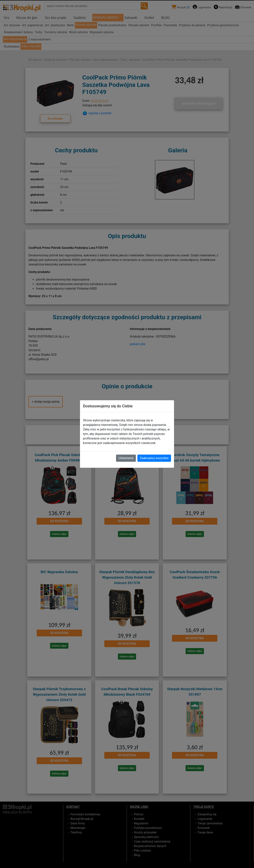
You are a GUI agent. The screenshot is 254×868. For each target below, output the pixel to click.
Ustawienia (126, 458)
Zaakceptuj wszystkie (154, 458)
